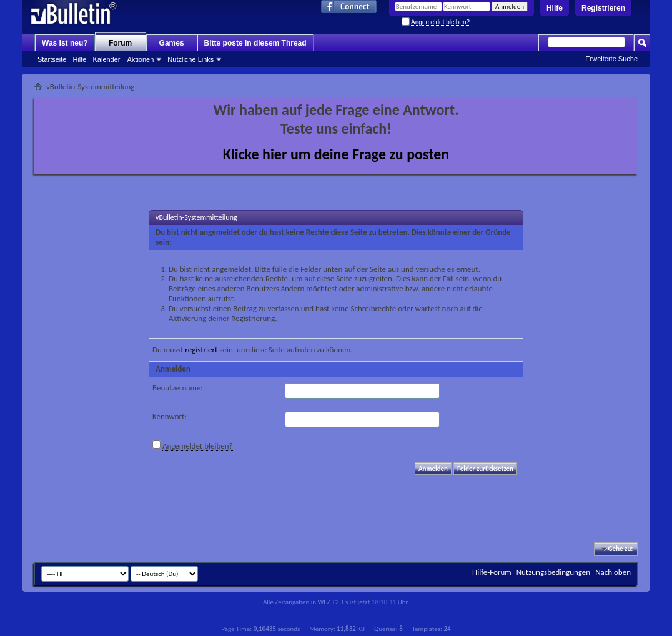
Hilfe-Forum (492, 572)
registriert (201, 350)
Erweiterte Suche (611, 59)
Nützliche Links (190, 59)
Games (172, 43)
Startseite (52, 59)
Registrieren (603, 8)
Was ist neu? (65, 43)
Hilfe (555, 8)
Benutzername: (178, 388)
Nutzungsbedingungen (554, 572)
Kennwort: (170, 416)
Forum (120, 43)
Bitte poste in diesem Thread (255, 43)
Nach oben (613, 572)
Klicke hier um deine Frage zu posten (336, 154)
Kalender (106, 59)
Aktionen (141, 59)
